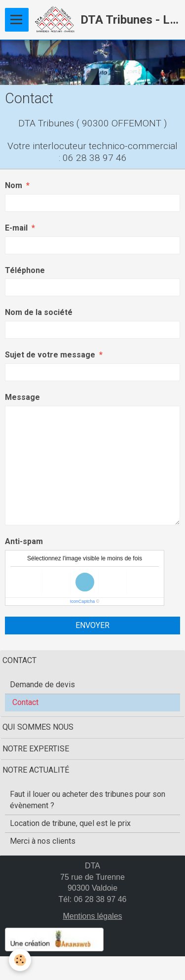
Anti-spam (24, 541)
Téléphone (25, 270)
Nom (14, 185)
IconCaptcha (83, 601)
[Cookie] (20, 960)
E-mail (16, 228)
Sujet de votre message (50, 355)
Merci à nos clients (43, 841)
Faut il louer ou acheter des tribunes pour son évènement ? (88, 800)
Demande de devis (42, 685)
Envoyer (92, 625)
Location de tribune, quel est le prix (70, 823)
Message (22, 397)
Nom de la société (39, 312)
